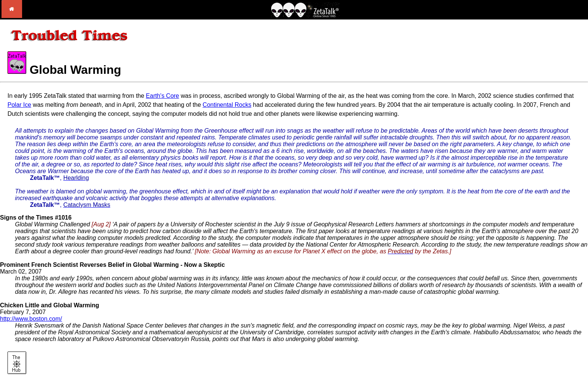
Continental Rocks (227, 105)
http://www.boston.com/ (31, 319)
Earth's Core (162, 96)
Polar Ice (19, 105)
